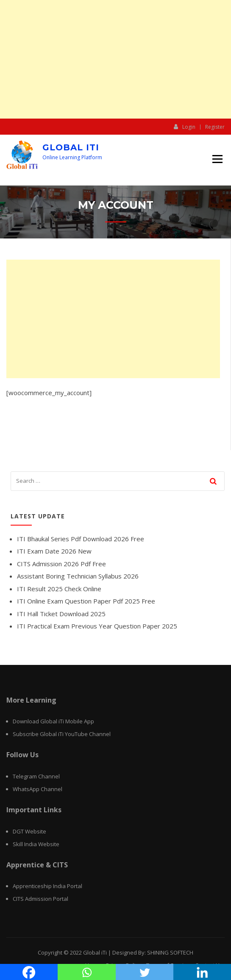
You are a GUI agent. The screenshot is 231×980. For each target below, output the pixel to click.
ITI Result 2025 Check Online (59, 589)
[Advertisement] (115, 59)
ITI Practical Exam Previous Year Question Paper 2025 (97, 626)
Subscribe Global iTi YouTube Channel (62, 734)
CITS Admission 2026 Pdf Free (61, 564)
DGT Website (29, 831)
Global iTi (71, 147)
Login (185, 127)
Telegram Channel (36, 776)
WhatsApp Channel (38, 789)
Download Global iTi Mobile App (53, 721)
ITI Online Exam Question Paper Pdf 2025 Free (86, 601)
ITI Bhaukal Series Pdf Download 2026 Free (81, 539)
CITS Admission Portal (40, 899)
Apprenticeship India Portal (47, 886)
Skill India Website (36, 844)
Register (215, 127)
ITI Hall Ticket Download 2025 (61, 614)
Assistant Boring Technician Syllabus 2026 (78, 576)
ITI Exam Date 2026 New (54, 551)
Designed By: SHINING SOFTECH (153, 952)
